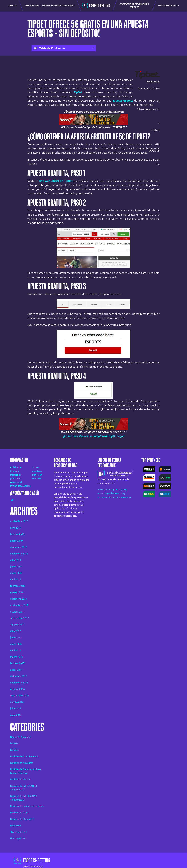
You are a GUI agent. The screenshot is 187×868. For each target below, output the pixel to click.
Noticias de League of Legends (27, 806)
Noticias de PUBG (20, 813)
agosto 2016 (17, 702)
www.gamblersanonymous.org (114, 497)
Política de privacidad (16, 477)
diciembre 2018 (19, 547)
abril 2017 (16, 650)
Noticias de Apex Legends (24, 756)
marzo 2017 (17, 657)
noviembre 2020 (19, 521)
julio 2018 (16, 560)
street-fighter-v (18, 832)
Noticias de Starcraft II (22, 819)
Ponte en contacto (37, 477)
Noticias (15, 750)
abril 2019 (16, 528)
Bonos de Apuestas (21, 737)
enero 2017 (16, 670)
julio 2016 (16, 708)
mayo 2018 (16, 573)
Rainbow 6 (16, 825)
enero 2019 (16, 541)
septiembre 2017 (19, 618)
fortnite (14, 743)
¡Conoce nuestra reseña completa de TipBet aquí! (94, 436)
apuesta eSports (123, 100)
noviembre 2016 (19, 683)
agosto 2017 (17, 624)
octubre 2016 (17, 689)
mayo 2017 (16, 644)
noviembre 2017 (19, 605)
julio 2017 (16, 631)
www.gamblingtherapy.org (112, 489)
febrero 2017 (17, 663)
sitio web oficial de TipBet (56, 181)
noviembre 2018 (19, 554)
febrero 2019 (17, 534)
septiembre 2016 (19, 695)
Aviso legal (16, 482)
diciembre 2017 (19, 599)
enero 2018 (16, 592)
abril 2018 (16, 579)
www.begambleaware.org (112, 493)
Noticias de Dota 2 (20, 779)
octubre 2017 (17, 612)
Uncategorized (18, 838)
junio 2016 (16, 715)
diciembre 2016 (19, 676)
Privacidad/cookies (17, 486)
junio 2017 (16, 637)
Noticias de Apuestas (22, 763)
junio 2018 (16, 566)
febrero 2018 (17, 586)
